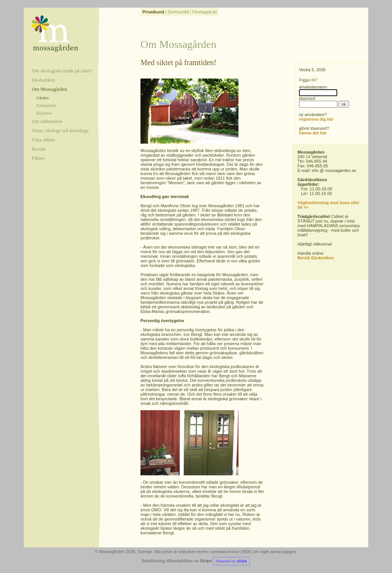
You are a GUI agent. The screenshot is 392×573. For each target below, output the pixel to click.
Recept (39, 149)
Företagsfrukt (205, 12)
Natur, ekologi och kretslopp (60, 130)
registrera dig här (316, 119)
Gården (42, 98)
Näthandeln (46, 105)
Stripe (225, 561)
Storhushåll (178, 12)
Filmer (38, 158)
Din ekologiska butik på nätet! (62, 71)
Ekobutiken (43, 80)
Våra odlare (43, 140)
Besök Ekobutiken (316, 258)
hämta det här (313, 133)
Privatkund (153, 12)
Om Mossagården (49, 89)
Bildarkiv (44, 113)
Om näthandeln (47, 121)
